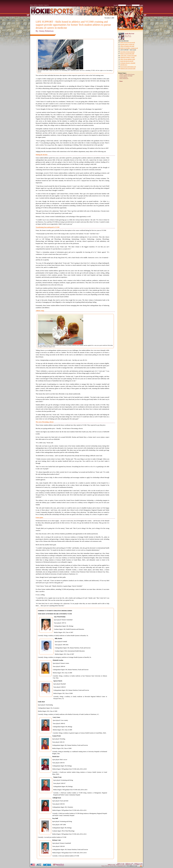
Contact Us (46, 5)
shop (111, 865)
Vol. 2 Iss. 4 (128, 35)
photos (138, 863)
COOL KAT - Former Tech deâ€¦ (128, 55)
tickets (120, 865)
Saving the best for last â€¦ (127, 61)
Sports (138, 865)
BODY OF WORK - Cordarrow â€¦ (129, 48)
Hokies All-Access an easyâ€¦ (128, 42)
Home (31, 5)
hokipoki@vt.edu (121, 866)
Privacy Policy (113, 866)
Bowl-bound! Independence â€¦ (128, 67)
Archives (36, 5)
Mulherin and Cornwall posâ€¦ (128, 68)
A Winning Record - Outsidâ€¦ (128, 63)
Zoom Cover (128, 37)
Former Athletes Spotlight (126, 76)
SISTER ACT (124, 65)
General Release (124, 77)
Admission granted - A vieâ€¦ (128, 57)
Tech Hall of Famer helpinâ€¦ (128, 52)
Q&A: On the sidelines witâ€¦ (128, 59)
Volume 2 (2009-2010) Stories (127, 74)
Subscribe (41, 5)
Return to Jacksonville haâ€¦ (127, 54)
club (121, 863)
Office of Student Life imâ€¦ (127, 46)
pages (129, 863)
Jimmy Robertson (124, 78)
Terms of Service (105, 866)
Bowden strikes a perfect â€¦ (127, 44)
